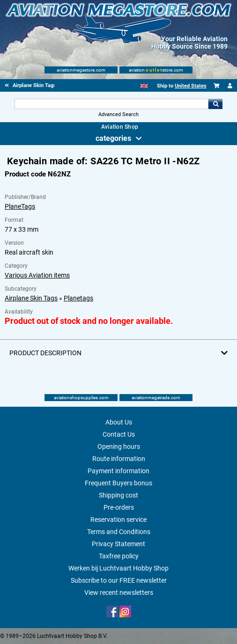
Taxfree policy (119, 556)
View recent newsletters (119, 593)
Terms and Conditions (119, 532)
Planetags (78, 298)
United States (191, 86)
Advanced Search (118, 114)
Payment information (118, 471)
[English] (144, 86)
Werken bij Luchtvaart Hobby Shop (118, 568)
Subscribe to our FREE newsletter (119, 580)
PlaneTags (20, 206)
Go (215, 104)
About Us (119, 422)
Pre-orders (119, 507)
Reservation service (118, 520)
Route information (119, 459)
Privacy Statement (118, 544)
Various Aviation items (37, 275)
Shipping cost (118, 495)
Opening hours (119, 446)
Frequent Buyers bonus (118, 483)
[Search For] (111, 104)
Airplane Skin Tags (31, 298)
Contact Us (119, 434)
